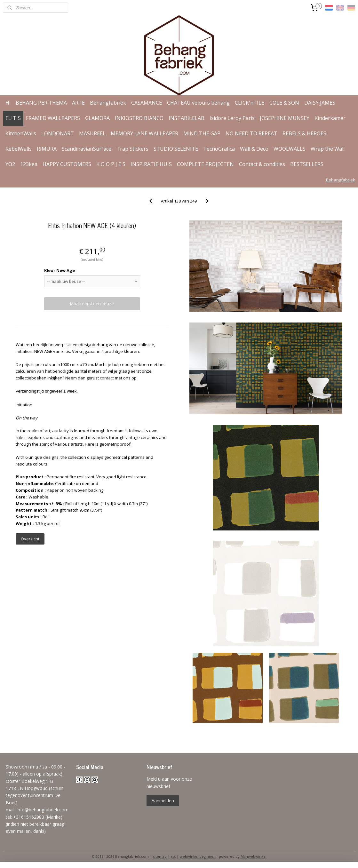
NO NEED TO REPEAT (251, 133)
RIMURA (47, 149)
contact (107, 378)
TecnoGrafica (219, 149)
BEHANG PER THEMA (41, 103)
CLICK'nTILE (250, 103)
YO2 (10, 164)
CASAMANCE (147, 103)
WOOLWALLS (290, 149)
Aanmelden (163, 800)
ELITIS (13, 118)
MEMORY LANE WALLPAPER (144, 133)
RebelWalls (19, 149)
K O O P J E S (111, 164)
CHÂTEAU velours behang (198, 103)
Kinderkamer (330, 118)
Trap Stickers (132, 149)
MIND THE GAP (202, 133)
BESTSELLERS (307, 164)
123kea (29, 164)
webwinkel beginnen (198, 856)
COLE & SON (284, 103)
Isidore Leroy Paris (232, 118)
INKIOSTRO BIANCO (139, 118)
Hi (8, 103)
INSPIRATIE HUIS (151, 164)
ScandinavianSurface (87, 149)
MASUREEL (92, 133)
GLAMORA (97, 118)
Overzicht (30, 539)
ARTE (78, 103)
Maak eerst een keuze (92, 304)
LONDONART (58, 133)
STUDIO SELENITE (176, 149)
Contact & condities (262, 164)
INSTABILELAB (187, 118)
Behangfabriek (108, 103)
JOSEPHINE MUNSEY (285, 118)
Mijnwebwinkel (254, 856)
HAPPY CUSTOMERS (67, 164)
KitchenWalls (21, 133)
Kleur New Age (60, 270)
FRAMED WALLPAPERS (53, 118)
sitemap (160, 856)
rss (173, 856)
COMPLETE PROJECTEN (205, 164)
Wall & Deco (254, 149)
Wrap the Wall (328, 149)
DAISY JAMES (320, 103)
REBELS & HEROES (304, 133)
